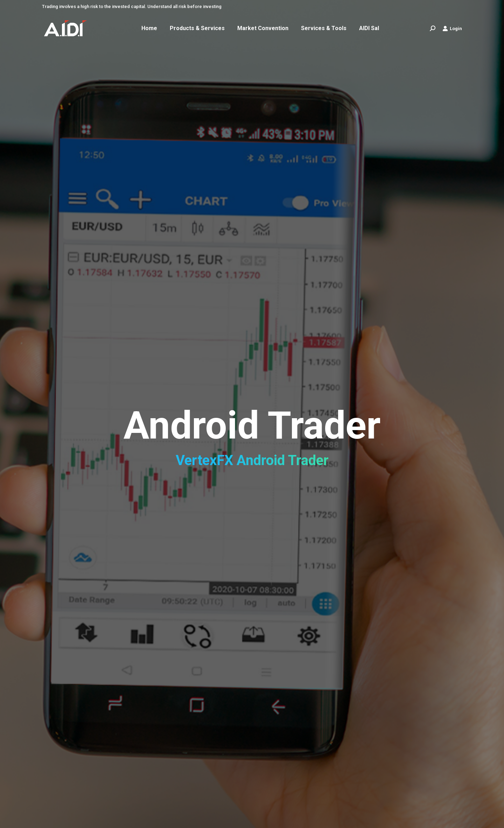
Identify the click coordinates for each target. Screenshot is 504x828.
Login (452, 28)
